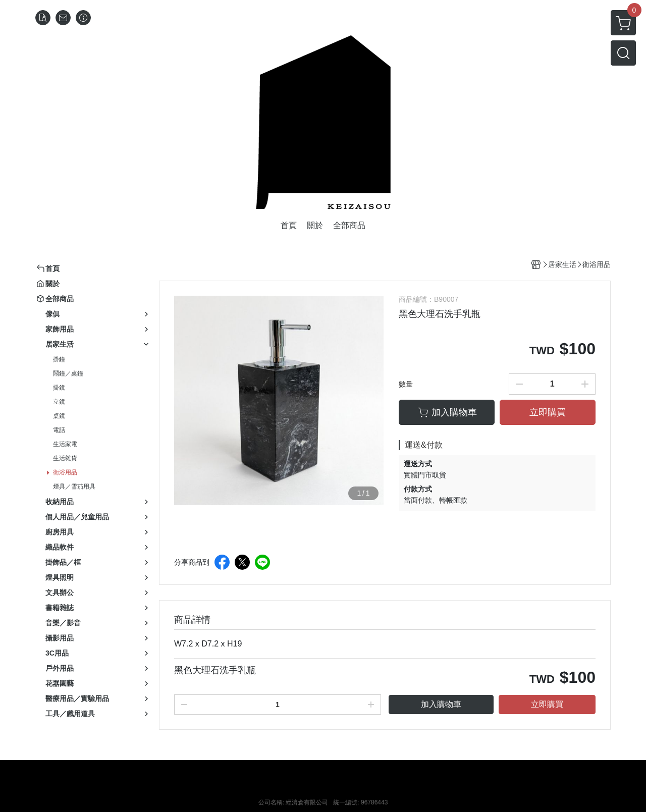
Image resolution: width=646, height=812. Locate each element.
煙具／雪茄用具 (74, 486)
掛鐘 (59, 359)
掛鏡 (59, 388)
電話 (59, 430)
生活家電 (65, 444)
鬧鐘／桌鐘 (68, 373)
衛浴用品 (65, 472)
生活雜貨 (65, 458)
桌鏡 (59, 416)
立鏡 (59, 402)
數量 (406, 384)
